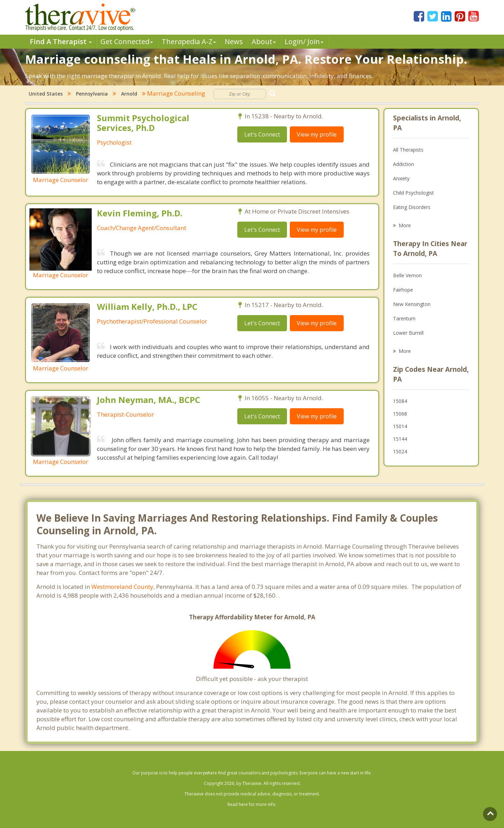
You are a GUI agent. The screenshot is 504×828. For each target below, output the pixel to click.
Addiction (404, 164)
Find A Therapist (61, 41)
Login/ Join (304, 41)
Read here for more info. (252, 804)
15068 (400, 414)
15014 (400, 426)
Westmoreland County (122, 587)
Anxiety (401, 178)
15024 (400, 451)
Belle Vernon (407, 275)
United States (46, 94)
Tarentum (404, 318)
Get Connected (127, 41)
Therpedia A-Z (189, 41)
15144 (400, 439)
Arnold (129, 94)
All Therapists (408, 150)
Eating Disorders (412, 207)
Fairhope (403, 290)
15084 (400, 401)
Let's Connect (262, 134)
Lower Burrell (408, 333)
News (234, 41)
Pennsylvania (92, 94)
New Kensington (412, 304)
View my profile (317, 134)
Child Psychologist (414, 193)
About (264, 41)
